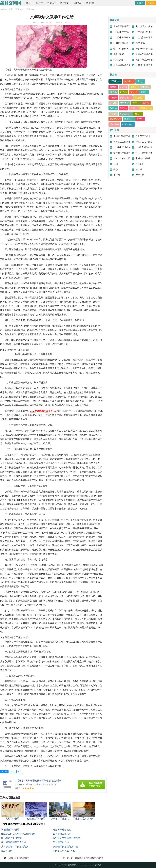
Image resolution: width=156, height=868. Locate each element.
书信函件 (52, 3)
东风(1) (124, 87)
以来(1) (140, 81)
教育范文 (64, 3)
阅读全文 (59, 22)
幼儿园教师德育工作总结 (14, 842)
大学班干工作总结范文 (19, 858)
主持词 (117, 175)
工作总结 (30, 9)
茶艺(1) (146, 103)
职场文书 (39, 3)
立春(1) (144, 92)
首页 (28, 3)
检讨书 (139, 169)
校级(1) (113, 87)
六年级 (4, 772)
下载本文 (68, 22)
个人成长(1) (126, 114)
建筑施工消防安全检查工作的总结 (18, 834)
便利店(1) (145, 87)
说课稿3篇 (140, 43)
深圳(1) (134, 108)
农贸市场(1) (115, 119)
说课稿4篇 (118, 60)
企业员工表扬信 (143, 136)
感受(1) (140, 119)
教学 (20, 772)
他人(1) (138, 114)
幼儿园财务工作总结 (11, 838)
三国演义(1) (115, 81)
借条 (116, 169)
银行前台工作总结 (62, 834)
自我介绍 (140, 164)
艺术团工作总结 (61, 842)
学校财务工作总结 (10, 830)
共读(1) (136, 103)
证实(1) (113, 103)
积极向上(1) (146, 108)
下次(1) (113, 114)
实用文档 (90, 3)
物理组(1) (129, 119)
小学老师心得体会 (144, 32)
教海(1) (113, 108)
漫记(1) (124, 108)
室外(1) (134, 92)
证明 (116, 164)
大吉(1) (113, 98)
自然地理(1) (126, 98)
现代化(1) (114, 124)
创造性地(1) (128, 124)
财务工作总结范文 (62, 830)
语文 (12, 772)
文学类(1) (125, 103)
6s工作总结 (7, 851)
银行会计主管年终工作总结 (67, 838)
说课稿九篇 (119, 54)
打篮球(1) (139, 98)
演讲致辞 (77, 3)
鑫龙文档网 (72, 865)
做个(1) (124, 92)
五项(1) (134, 87)
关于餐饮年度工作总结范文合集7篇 (87, 858)
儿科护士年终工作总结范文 (15, 847)
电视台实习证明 (143, 158)
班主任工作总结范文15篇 (65, 847)
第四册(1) (129, 81)
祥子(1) (113, 92)
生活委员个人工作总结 (64, 851)
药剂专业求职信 (121, 43)
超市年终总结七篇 (144, 153)
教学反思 (140, 175)
